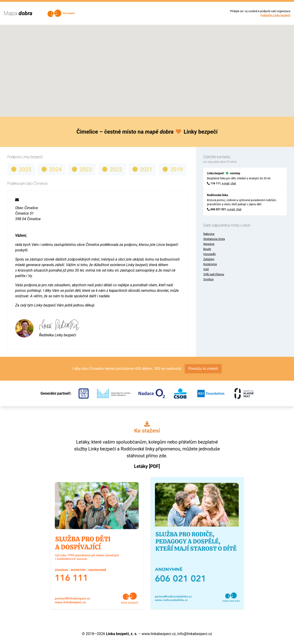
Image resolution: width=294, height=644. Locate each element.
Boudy (207, 249)
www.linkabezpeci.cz (159, 634)
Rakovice (209, 234)
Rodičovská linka (217, 195)
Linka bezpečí (215, 173)
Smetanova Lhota (214, 239)
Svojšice (208, 279)
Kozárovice (210, 264)
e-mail (226, 183)
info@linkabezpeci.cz (195, 634)
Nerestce (209, 244)
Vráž (206, 269)
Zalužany (209, 259)
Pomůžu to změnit (203, 369)
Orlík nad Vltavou (214, 274)
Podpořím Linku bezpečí (275, 15)
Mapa (18, 13)
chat (233, 183)
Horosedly (209, 254)
